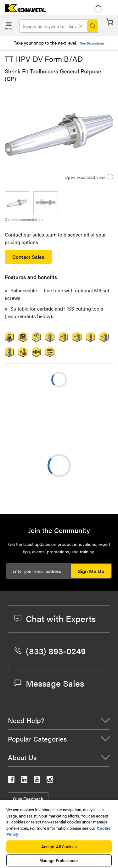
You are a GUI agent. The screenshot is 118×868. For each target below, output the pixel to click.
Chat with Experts (55, 618)
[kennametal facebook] (11, 781)
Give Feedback (28, 799)
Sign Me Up (91, 571)
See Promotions (92, 43)
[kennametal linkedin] (24, 781)
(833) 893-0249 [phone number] (50, 651)
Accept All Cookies (59, 847)
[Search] (93, 26)
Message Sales (49, 683)
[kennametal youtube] (37, 781)
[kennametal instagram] (50, 781)
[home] (23, 10)
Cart (110, 22)
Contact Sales (28, 257)
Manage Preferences (59, 860)
